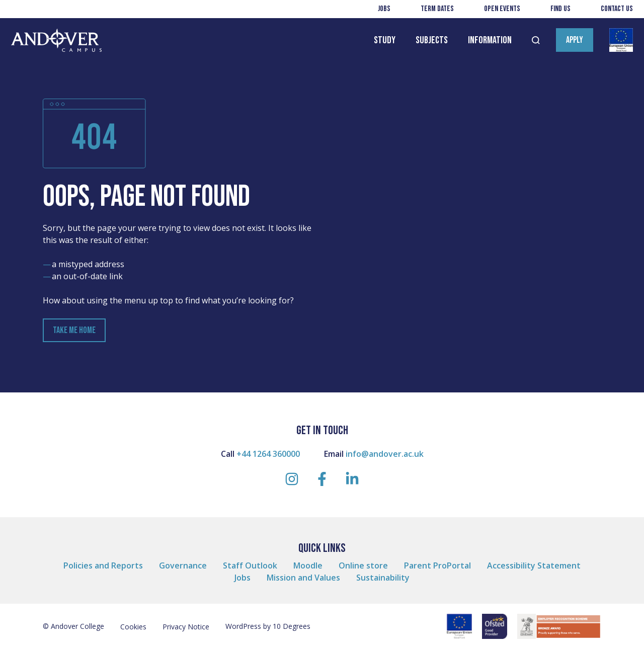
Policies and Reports (103, 565)
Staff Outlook (250, 565)
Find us (560, 9)
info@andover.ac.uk (385, 454)
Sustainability (383, 578)
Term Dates (437, 9)
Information (490, 40)
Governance (183, 565)
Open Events (502, 9)
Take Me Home (74, 330)
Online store (363, 565)
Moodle (308, 565)
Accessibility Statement (534, 565)
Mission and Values (303, 578)
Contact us (617, 9)
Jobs (384, 9)
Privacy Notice (186, 627)
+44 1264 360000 (268, 454)
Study (385, 40)
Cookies (133, 627)
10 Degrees (292, 626)
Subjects (432, 40)
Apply (575, 40)
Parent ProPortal (437, 565)
